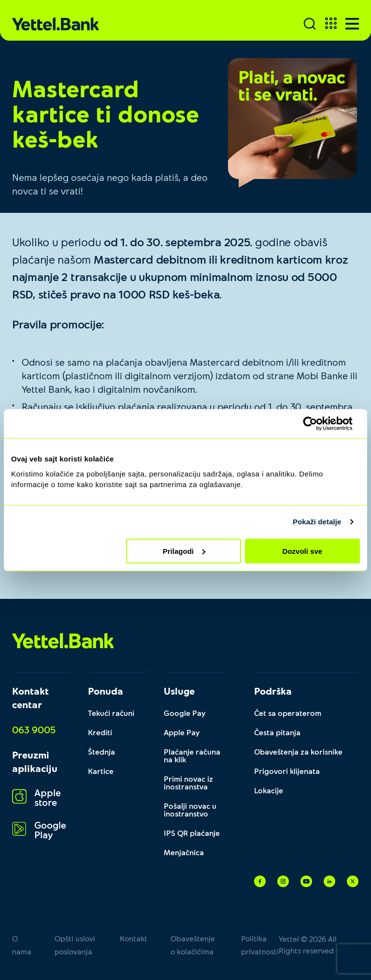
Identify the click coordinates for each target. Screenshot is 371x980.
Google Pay (185, 713)
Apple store (36, 797)
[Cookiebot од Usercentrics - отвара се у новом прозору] (318, 424)
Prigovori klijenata (287, 771)
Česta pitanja (277, 732)
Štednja (101, 751)
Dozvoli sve (303, 551)
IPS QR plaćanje (192, 833)
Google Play (39, 829)
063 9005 (34, 729)
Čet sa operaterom (288, 713)
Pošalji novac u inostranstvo (190, 809)
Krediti (100, 732)
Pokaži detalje (317, 522)
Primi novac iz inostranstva (188, 782)
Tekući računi (111, 713)
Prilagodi (184, 551)
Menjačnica (184, 852)
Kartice (101, 771)
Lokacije (269, 790)
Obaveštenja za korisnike (298, 751)
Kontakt (134, 938)
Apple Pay (182, 732)
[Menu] (352, 24)
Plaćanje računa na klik (192, 755)
